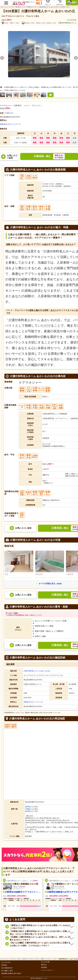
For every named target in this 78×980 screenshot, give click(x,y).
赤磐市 (12, 23)
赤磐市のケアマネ (32, 7)
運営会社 (44, 965)
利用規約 (4, 965)
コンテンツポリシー (47, 970)
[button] (6, 2)
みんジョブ (4, 7)
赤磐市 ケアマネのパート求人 (49, 959)
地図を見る (9, 113)
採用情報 (44, 968)
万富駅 (38, 23)
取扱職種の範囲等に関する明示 (11, 973)
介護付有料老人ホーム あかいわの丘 (48, 7)
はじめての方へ (6, 962)
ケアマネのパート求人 (15, 959)
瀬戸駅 (27, 23)
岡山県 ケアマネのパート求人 (31, 959)
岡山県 (6, 23)
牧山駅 (48, 23)
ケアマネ (11, 7)
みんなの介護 (45, 962)
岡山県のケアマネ (20, 7)
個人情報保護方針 (7, 968)
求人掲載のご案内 (7, 971)
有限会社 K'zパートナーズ (10, 124)
